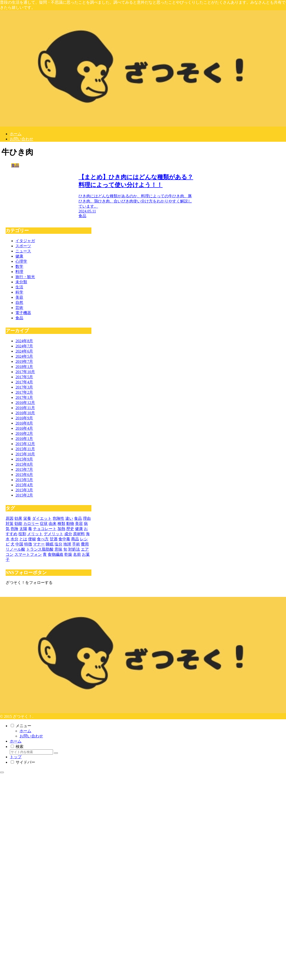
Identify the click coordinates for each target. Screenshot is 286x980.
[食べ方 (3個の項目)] (43, 539)
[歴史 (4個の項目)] (70, 529)
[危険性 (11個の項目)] (58, 518)
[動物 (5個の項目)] (70, 524)
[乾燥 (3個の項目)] (68, 554)
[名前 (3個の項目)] (77, 554)
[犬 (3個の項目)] (12, 544)
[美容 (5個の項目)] (79, 524)
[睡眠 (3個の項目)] (50, 544)
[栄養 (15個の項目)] (27, 518)
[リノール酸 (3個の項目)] (15, 549)
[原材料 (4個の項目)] (79, 534)
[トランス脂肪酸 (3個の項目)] (40, 549)
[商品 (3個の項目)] (75, 539)
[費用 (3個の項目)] (85, 544)
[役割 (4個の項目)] (22, 534)
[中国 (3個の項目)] (19, 544)
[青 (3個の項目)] (45, 554)
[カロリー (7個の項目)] (31, 524)
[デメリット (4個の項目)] (54, 534)
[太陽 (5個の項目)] (23, 529)
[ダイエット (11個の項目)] (42, 518)
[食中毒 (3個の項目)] (64, 539)
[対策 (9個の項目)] (10, 524)
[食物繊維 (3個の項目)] (55, 554)
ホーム (25, 731)
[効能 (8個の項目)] (18, 524)
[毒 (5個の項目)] (30, 529)
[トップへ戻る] (2, 772)
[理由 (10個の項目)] (87, 518)
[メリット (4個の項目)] (35, 534)
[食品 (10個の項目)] (78, 518)
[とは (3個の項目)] (23, 539)
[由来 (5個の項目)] (53, 524)
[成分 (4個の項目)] (68, 534)
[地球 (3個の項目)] (67, 544)
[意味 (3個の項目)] (58, 549)
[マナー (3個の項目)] (39, 544)
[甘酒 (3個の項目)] (54, 539)
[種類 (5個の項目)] (61, 524)
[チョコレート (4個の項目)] (45, 529)
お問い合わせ (31, 736)
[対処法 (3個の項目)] (74, 549)
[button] (56, 753)
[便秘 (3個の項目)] (32, 539)
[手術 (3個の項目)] (76, 544)
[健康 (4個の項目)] (79, 529)
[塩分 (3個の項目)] (58, 544)
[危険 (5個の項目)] (14, 529)
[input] (31, 752)
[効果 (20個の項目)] (18, 518)
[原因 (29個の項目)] (10, 518)
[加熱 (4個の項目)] (61, 529)
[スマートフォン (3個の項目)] (28, 554)
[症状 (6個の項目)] (44, 524)
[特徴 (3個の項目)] (28, 544)
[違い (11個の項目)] (69, 518)
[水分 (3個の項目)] (14, 539)
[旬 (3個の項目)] (65, 549)
